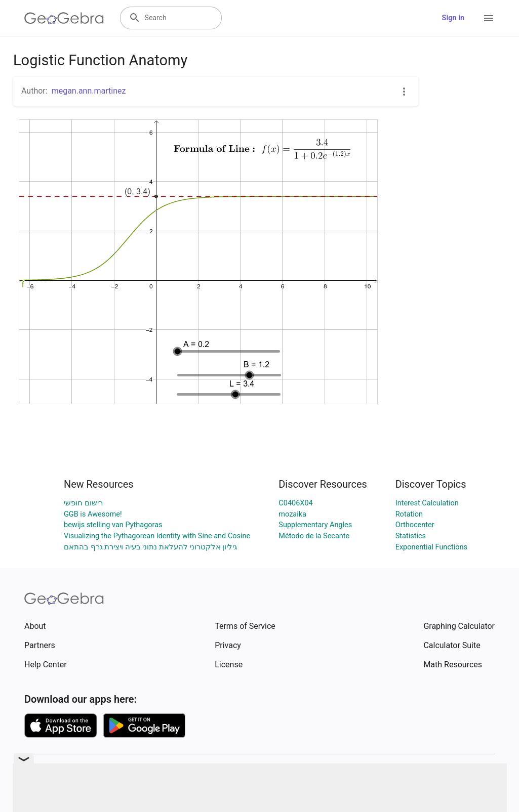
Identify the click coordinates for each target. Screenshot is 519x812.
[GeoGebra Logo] (64, 18)
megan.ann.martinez (89, 91)
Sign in (453, 18)
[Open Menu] (489, 18)
